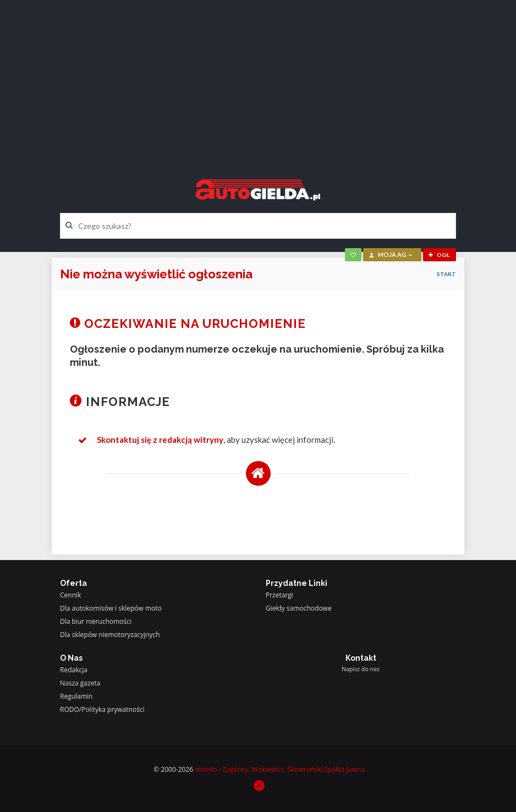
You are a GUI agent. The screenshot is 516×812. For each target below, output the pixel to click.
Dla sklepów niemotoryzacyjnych (110, 635)
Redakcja (74, 670)
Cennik (70, 595)
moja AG (391, 254)
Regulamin (76, 696)
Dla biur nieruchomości (96, 621)
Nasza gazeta (80, 683)
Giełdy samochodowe (299, 608)
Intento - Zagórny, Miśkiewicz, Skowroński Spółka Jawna (280, 769)
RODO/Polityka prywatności (102, 709)
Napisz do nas (361, 669)
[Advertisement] (258, 80)
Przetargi (279, 595)
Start (446, 274)
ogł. (440, 255)
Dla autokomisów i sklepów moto (111, 608)
